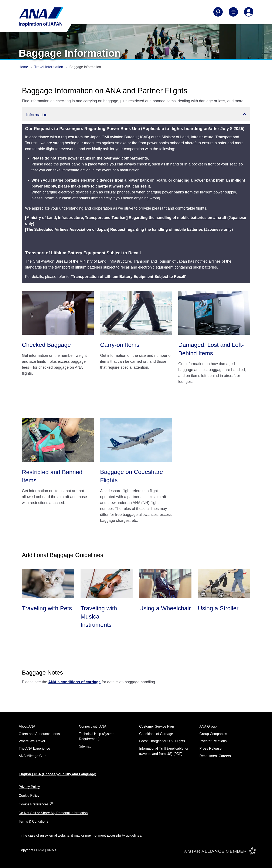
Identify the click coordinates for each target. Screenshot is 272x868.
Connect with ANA (93, 726)
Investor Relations (213, 741)
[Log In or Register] (249, 12)
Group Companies (213, 734)
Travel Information (49, 67)
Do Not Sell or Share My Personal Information (53, 813)
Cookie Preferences (36, 804)
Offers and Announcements (39, 734)
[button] (136, 114)
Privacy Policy (29, 787)
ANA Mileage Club (33, 756)
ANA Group (208, 726)
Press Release (211, 748)
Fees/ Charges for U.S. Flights (162, 741)
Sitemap (85, 746)
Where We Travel (32, 741)
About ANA (27, 726)
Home (24, 67)
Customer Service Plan (157, 726)
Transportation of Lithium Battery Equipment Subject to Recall (129, 277)
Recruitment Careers (215, 756)
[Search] (218, 12)
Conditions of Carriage (156, 734)
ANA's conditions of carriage (74, 682)
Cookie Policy (29, 796)
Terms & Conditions (33, 821)
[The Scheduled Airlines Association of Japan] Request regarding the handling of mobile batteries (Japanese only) (129, 230)
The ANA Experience (34, 748)
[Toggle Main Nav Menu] (233, 12)
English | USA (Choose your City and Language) (57, 774)
